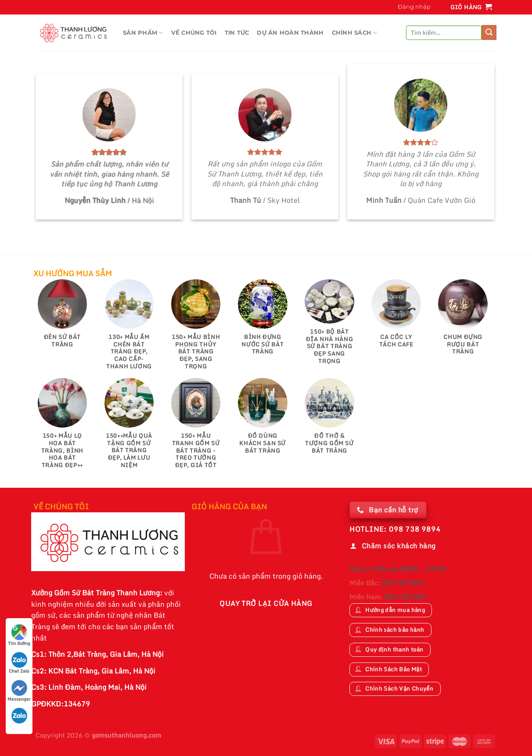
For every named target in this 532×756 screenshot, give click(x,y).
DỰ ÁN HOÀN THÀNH (290, 33)
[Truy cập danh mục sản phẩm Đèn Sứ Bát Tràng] (63, 318)
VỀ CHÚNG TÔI (194, 33)
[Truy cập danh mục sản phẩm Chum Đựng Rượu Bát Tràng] (463, 321)
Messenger (19, 691)
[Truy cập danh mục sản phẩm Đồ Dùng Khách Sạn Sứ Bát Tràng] (263, 420)
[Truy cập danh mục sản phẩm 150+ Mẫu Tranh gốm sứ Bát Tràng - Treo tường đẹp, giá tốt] (196, 427)
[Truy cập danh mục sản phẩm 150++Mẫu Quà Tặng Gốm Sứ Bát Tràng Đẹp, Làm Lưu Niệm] (129, 427)
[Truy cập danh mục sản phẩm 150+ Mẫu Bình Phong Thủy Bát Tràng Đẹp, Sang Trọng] (196, 329)
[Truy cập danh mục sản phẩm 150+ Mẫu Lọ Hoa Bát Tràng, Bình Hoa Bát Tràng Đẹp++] (63, 427)
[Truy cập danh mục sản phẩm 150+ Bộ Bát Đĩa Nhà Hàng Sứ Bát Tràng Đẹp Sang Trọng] (329, 326)
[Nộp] (489, 32)
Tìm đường (19, 635)
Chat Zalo (19, 663)
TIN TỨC (237, 33)
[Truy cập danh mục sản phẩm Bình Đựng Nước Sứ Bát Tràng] (263, 321)
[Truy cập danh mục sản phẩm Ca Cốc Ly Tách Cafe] (396, 318)
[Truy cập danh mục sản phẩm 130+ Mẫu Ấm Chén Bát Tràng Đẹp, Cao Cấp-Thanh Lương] (129, 329)
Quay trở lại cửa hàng (266, 603)
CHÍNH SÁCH (355, 33)
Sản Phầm (143, 33)
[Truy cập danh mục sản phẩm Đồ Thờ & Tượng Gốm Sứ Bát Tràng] (329, 420)
